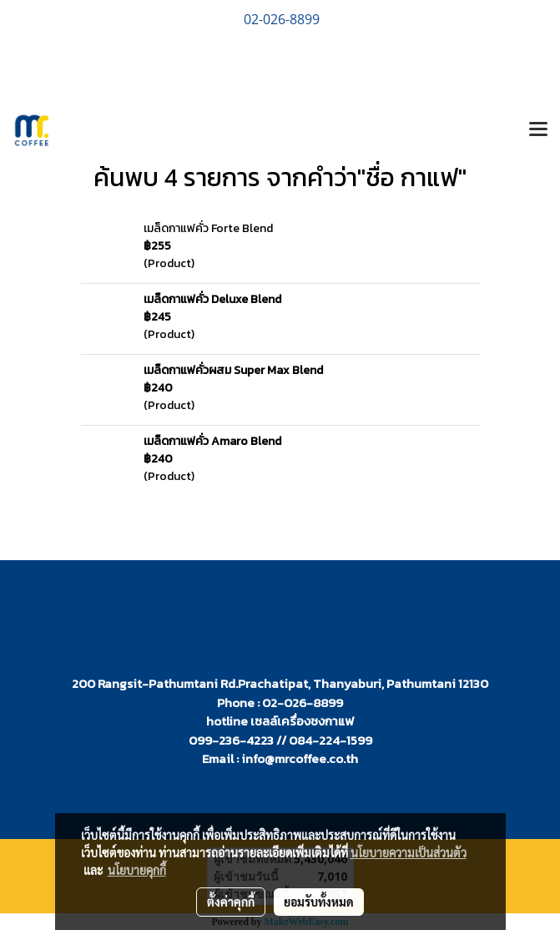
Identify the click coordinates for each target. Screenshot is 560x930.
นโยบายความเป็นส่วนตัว (409, 852)
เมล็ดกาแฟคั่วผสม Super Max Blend (233, 370)
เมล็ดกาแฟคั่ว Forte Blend (208, 228)
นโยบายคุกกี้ (137, 870)
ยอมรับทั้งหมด (319, 902)
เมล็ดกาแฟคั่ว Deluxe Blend (212, 299)
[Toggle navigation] (538, 130)
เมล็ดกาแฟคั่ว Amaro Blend (212, 441)
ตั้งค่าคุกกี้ (231, 902)
